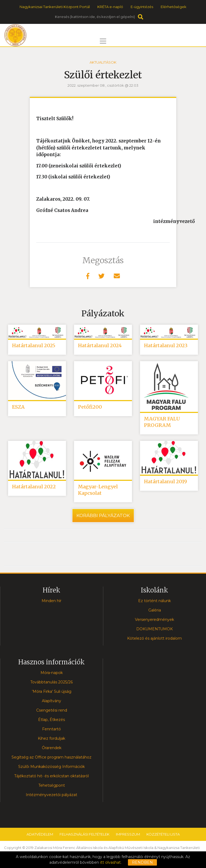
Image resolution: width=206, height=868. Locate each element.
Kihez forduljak (51, 738)
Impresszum (128, 834)
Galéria (155, 610)
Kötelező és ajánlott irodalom (154, 638)
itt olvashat (110, 862)
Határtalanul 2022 (34, 487)
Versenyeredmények (154, 620)
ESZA (18, 407)
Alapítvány (51, 701)
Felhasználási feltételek (84, 834)
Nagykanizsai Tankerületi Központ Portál (55, 7)
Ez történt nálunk (154, 601)
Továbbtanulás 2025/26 (51, 682)
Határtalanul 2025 (34, 345)
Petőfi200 (90, 407)
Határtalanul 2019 (165, 481)
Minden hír (51, 601)
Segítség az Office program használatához (51, 757)
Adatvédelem (40, 834)
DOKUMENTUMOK (154, 629)
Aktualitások (103, 62)
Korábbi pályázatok (103, 515)
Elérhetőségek (174, 7)
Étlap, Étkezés (51, 720)
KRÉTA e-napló (110, 7)
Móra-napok (52, 673)
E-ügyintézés (142, 7)
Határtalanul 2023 (166, 345)
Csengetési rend (52, 710)
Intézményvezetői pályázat (51, 795)
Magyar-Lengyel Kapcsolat (98, 490)
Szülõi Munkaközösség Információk (51, 767)
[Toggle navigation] (103, 41)
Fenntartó (51, 729)
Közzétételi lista (163, 834)
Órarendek (52, 748)
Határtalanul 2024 (100, 345)
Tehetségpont (52, 785)
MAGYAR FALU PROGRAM (162, 422)
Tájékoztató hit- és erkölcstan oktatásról (51, 776)
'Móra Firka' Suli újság (52, 691)
